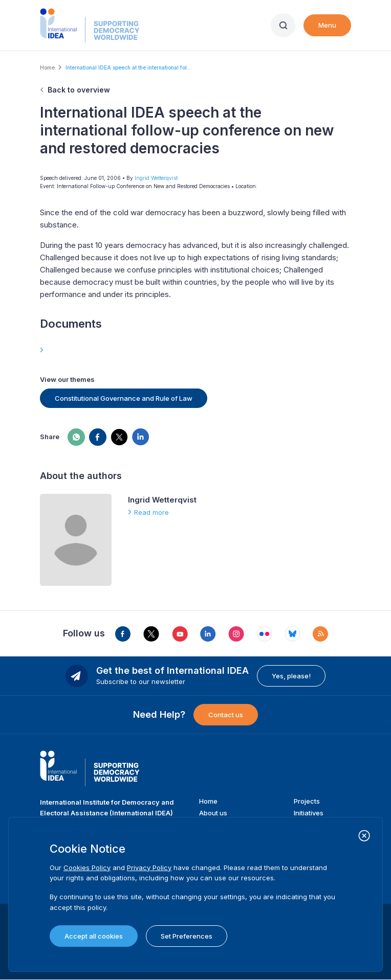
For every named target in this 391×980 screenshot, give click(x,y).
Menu (327, 25)
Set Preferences (187, 936)
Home (47, 67)
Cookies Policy (87, 868)
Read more (151, 512)
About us (213, 813)
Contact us (226, 715)
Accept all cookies (94, 936)
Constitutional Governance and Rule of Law (124, 398)
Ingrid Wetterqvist (156, 178)
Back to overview (79, 90)
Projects (307, 801)
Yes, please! (291, 676)
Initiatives (309, 813)
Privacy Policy (149, 868)
